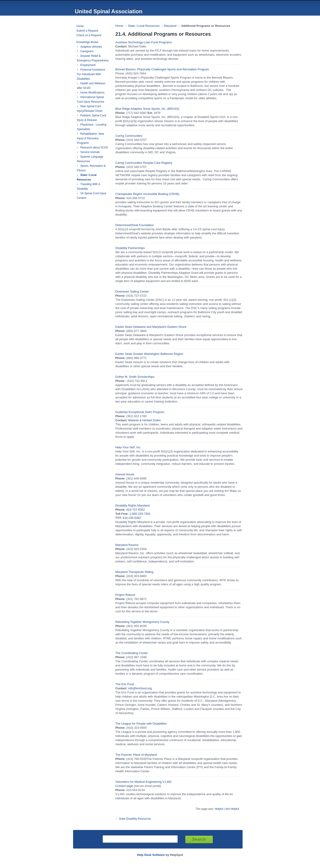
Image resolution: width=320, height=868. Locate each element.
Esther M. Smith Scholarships (135, 377)
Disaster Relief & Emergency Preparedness (93, 58)
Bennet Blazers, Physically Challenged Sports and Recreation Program (162, 69)
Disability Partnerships (130, 248)
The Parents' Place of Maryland (136, 755)
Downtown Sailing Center (132, 292)
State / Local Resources (87, 177)
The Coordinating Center (132, 653)
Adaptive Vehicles (91, 47)
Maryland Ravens (127, 545)
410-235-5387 (132, 518)
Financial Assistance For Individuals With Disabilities (91, 74)
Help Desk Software (151, 855)
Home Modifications (92, 93)
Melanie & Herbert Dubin (145, 420)
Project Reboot (125, 595)
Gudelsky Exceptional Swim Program (140, 412)
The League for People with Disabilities (141, 724)
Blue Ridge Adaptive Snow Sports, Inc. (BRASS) (147, 109)
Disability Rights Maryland (133, 505)
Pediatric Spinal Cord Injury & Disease (92, 118)
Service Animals (90, 152)
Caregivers (87, 51)
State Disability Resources (135, 819)
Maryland (170, 26)
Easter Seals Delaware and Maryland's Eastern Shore (151, 327)
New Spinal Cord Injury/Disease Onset (90, 109)
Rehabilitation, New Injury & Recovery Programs (90, 138)
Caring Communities (129, 136)
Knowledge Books (88, 42)
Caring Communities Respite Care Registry (144, 163)
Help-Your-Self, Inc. (128, 447)
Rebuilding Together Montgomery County (142, 622)
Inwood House (125, 474)
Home (80, 26)
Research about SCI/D (94, 148)
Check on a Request (89, 35)
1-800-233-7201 (140, 514)
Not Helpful (232, 809)
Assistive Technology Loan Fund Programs (144, 42)
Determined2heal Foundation (135, 225)
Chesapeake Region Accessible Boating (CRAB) (147, 194)
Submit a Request (87, 31)
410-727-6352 (135, 510)
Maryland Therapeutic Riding (134, 572)
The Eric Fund (125, 684)
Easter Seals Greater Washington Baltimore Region (149, 354)
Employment (88, 65)
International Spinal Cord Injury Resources (91, 99)
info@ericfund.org (140, 688)
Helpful (219, 809)
